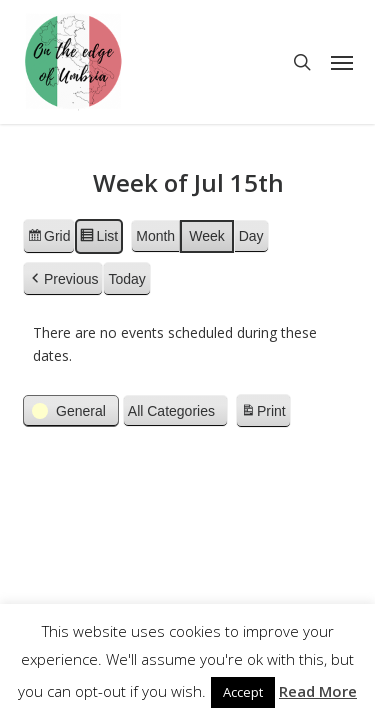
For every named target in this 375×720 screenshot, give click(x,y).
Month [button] (155, 236)
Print (262, 414)
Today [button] (126, 279)
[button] (342, 62)
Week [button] (207, 236)
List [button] (98, 239)
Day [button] (250, 236)
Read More (318, 691)
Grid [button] (48, 239)
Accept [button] (243, 692)
